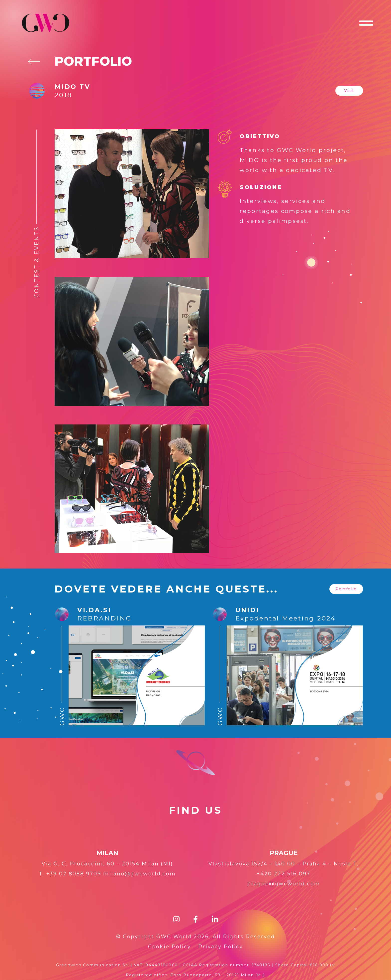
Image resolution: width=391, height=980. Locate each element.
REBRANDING (104, 618)
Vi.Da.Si (94, 610)
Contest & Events (37, 262)
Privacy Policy (221, 947)
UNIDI (247, 610)
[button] (349, 91)
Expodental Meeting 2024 (286, 618)
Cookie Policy (170, 947)
